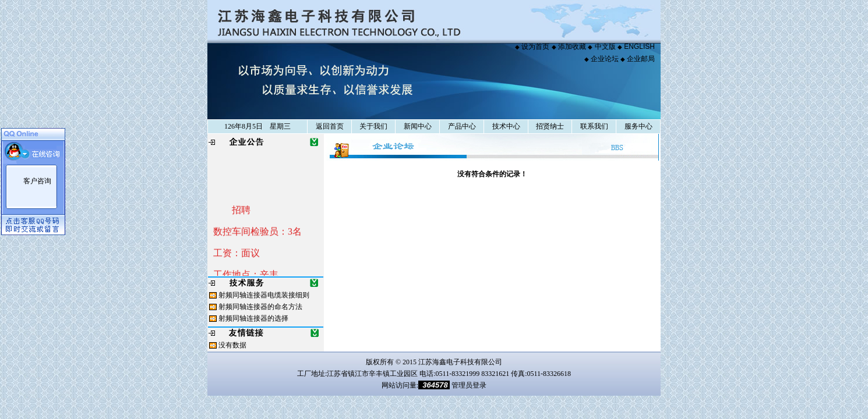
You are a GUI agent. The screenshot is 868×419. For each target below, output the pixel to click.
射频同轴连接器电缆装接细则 (264, 295)
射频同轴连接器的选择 (253, 318)
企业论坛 (605, 59)
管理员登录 (469, 385)
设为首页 (535, 47)
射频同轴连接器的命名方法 (260, 307)
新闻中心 (417, 126)
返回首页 (329, 126)
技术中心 (506, 126)
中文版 (605, 47)
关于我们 (373, 126)
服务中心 (638, 126)
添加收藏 (572, 47)
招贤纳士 (550, 126)
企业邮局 (641, 59)
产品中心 (462, 126)
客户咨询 (37, 181)
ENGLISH (639, 47)
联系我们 (594, 126)
